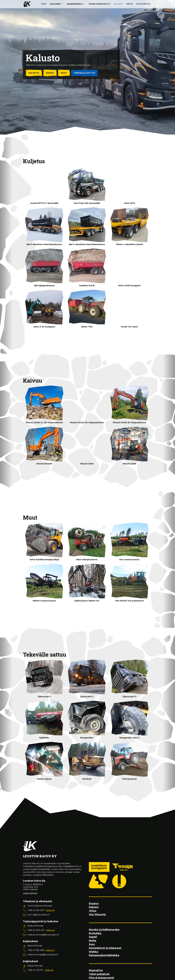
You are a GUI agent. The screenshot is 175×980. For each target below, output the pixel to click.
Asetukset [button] (71, 970)
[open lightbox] (44, 184)
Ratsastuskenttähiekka (104, 955)
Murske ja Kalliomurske (104, 930)
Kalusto (118, 4)
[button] (56, 4)
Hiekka (93, 952)
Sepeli (93, 937)
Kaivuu (50, 73)
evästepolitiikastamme (40, 975)
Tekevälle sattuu (85, 73)
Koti (44, 4)
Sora (92, 944)
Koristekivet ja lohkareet (105, 948)
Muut (64, 73)
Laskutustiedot (30, 893)
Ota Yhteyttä (143, 4)
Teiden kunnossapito (99, 4)
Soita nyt (50, 910)
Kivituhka (95, 933)
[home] (27, 4)
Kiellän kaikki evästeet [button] (94, 970)
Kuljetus (34, 73)
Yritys (129, 4)
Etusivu (94, 904)
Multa (93, 941)
